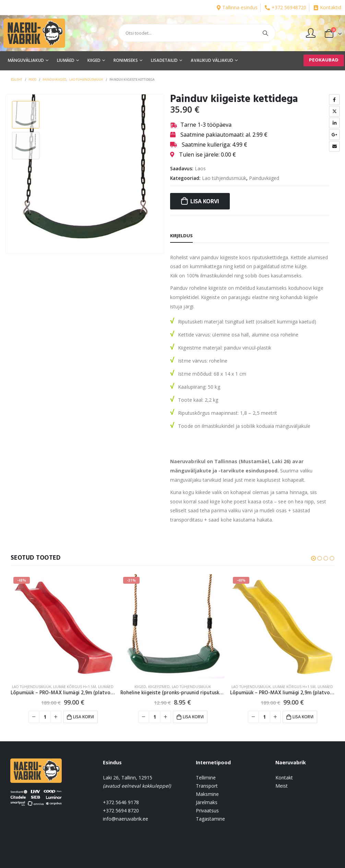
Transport (207, 786)
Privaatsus (207, 810)
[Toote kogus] (45, 717)
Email (334, 146)
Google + (334, 135)
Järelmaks (207, 802)
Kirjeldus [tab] (181, 236)
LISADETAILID (164, 61)
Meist (282, 786)
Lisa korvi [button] (84, 717)
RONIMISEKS (126, 61)
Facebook (334, 100)
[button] (313, 558)
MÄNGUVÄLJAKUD (26, 61)
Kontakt (284, 778)
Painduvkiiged (264, 178)
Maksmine (207, 794)
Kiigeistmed (159, 687)
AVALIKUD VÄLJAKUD (212, 61)
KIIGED (94, 61)
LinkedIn (334, 123)
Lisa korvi (205, 201)
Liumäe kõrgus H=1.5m (75, 687)
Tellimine (206, 778)
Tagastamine (210, 819)
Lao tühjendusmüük (224, 178)
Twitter (334, 111)
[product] (63, 626)
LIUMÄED (66, 61)
